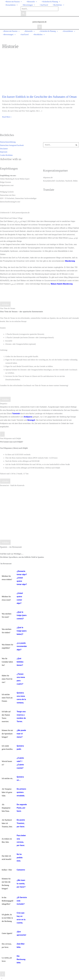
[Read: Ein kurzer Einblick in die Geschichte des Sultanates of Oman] (29, 74)
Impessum (4, 152)
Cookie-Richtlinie (6, 155)
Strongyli (31, 420)
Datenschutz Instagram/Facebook (12, 145)
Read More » (7, 117)
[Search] (23, 14)
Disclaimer (4, 149)
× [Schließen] (2, 434)
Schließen (5, 304)
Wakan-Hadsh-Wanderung (62, 284)
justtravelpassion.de (40, 22)
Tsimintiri (16, 414)
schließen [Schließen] (5, 481)
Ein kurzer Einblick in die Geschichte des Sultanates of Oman (39, 97)
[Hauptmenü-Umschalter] (40, 27)
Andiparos (28, 417)
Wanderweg (70, 261)
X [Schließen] (3, 974)
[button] (21, 2)
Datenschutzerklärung (8, 142)
